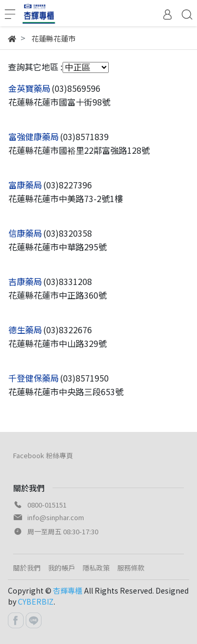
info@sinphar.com (56, 517)
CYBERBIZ (36, 601)
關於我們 (27, 568)
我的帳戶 (61, 568)
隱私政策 (96, 568)
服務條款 (131, 568)
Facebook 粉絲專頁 (43, 455)
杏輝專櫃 (68, 590)
